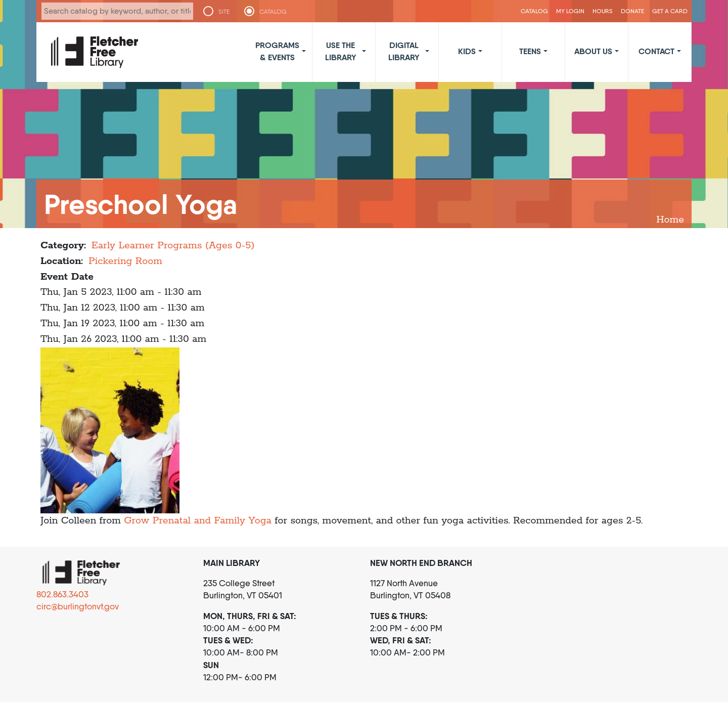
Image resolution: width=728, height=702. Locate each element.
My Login (570, 11)
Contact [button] (656, 51)
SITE (224, 12)
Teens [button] (530, 51)
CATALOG (273, 12)
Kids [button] (467, 51)
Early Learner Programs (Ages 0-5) (173, 246)
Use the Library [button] (341, 51)
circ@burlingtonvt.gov (78, 606)
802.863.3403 (62, 594)
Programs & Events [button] (277, 51)
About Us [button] (593, 51)
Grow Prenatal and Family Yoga (198, 521)
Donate (632, 11)
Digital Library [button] (404, 51)
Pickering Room (125, 261)
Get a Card (670, 11)
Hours (603, 11)
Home (670, 220)
